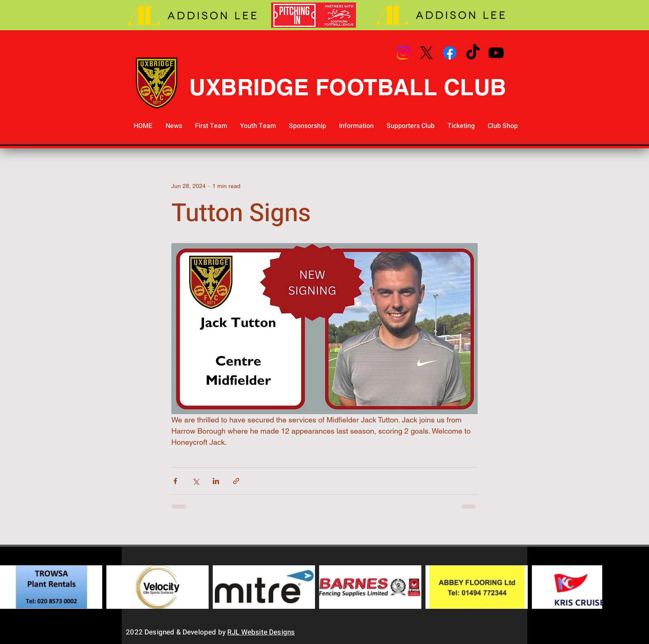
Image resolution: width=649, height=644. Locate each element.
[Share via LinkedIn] (216, 481)
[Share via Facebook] (175, 481)
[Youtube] (496, 53)
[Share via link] (236, 481)
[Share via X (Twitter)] (196, 481)
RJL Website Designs (261, 632)
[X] (427, 53)
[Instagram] (403, 53)
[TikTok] (473, 53)
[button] (211, 126)
